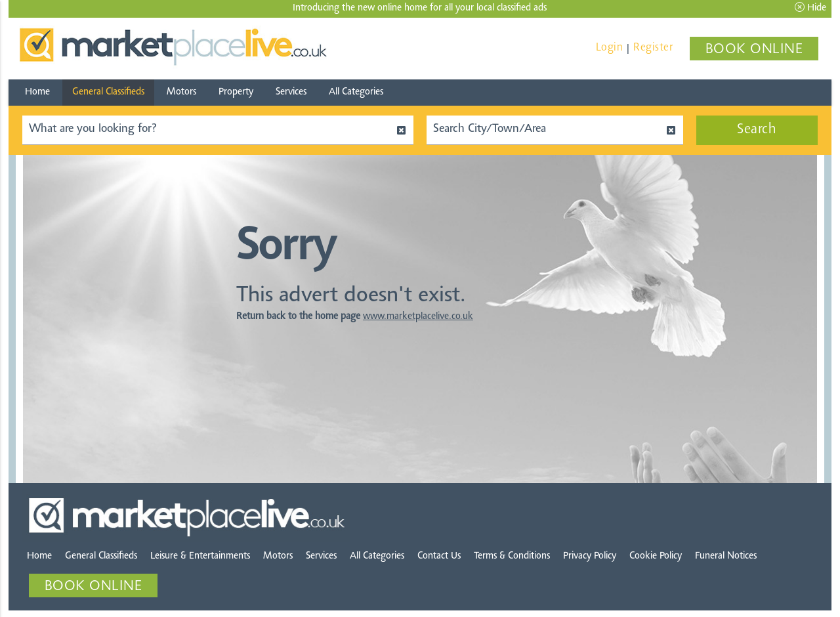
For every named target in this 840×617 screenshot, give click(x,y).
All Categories (356, 92)
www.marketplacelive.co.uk (418, 317)
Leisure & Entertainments (200, 556)
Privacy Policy (590, 556)
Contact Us (439, 556)
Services (291, 92)
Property (236, 92)
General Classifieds (108, 92)
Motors (181, 92)
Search (757, 130)
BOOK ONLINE (754, 50)
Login (610, 48)
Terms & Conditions (512, 556)
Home (37, 92)
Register (653, 48)
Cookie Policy (656, 556)
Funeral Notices (726, 556)
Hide (810, 8)
